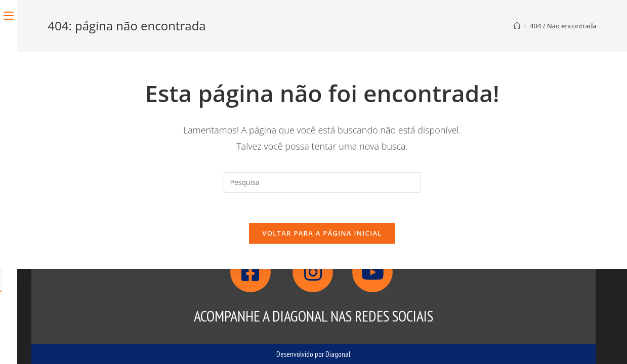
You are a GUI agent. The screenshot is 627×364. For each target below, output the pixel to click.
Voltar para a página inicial (322, 233)
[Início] (517, 26)
